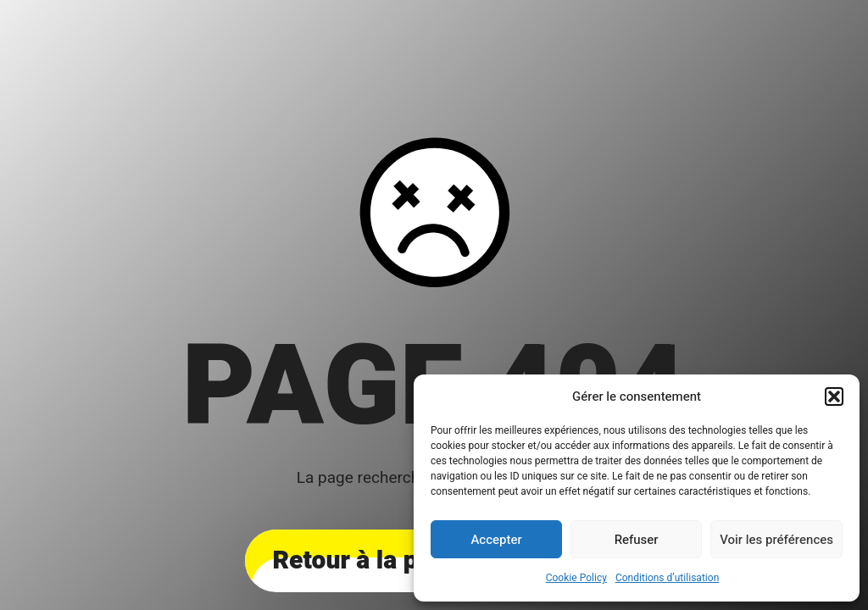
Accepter (496, 540)
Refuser (637, 540)
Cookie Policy (576, 578)
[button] (834, 396)
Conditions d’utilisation (667, 578)
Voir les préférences (776, 540)
